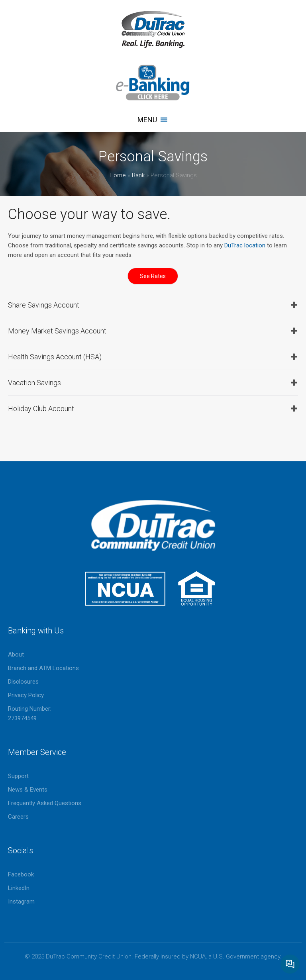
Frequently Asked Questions (45, 803)
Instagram (21, 902)
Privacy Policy (26, 695)
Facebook (21, 874)
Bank (138, 175)
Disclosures (23, 682)
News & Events (28, 790)
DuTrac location (245, 245)
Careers (18, 817)
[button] (147, 120)
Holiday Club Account (41, 409)
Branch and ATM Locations (43, 668)
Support (18, 776)
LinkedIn (19, 888)
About (16, 655)
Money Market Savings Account (57, 331)
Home (118, 175)
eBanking (153, 83)
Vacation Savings (34, 383)
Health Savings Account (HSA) (55, 357)
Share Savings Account (44, 305)
